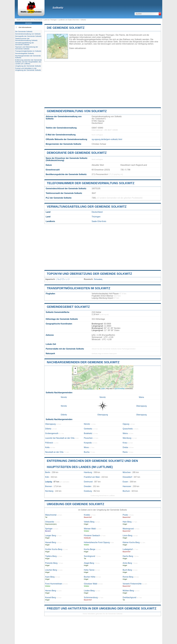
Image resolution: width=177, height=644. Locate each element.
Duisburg (88, 491)
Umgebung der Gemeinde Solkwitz (76, 504)
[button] (75, 369)
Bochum (126, 491)
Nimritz (64, 397)
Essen (125, 482)
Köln (47, 477)
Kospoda (88, 443)
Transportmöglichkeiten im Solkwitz (79, 288)
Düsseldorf (127, 477)
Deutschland (97, 212)
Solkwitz (58, 8)
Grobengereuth (52, 433)
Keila (47, 447)
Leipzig (48, 482)
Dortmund (88, 482)
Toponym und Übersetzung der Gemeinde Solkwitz (89, 274)
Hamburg (88, 472)
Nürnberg (49, 491)
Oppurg (126, 424)
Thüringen (96, 217)
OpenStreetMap (119, 389)
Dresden (88, 486)
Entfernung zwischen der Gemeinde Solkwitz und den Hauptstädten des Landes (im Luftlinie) (28, 62)
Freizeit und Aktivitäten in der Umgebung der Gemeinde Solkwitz (102, 608)
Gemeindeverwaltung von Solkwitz (77, 111)
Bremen (49, 486)
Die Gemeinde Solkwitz (66, 28)
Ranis (125, 452)
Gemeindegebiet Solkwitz (68, 307)
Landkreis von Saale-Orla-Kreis (69, 20)
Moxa (86, 447)
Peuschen (88, 438)
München (127, 472)
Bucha (87, 452)
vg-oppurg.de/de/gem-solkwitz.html (107, 139)
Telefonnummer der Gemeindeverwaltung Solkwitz (91, 183)
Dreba (125, 447)
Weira (141, 397)
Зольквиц (98, 279)
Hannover (127, 486)
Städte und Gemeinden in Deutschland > (30, 20)
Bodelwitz (88, 433)
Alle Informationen (25, 27)
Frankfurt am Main (92, 477)
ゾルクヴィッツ (63, 279)
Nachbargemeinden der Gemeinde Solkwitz (83, 362)
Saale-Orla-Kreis (99, 221)
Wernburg (127, 438)
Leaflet (102, 389)
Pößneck (49, 443)
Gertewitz (88, 429)
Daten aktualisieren (78, 48)
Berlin (48, 472)
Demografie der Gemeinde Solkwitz (77, 153)
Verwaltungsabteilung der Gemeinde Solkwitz (87, 207)
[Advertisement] (103, 84)
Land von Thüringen (50, 20)
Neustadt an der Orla (54, 452)
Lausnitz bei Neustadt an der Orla (60, 438)
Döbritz (64, 415)
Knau (125, 443)
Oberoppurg (141, 406)
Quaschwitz (128, 429)
